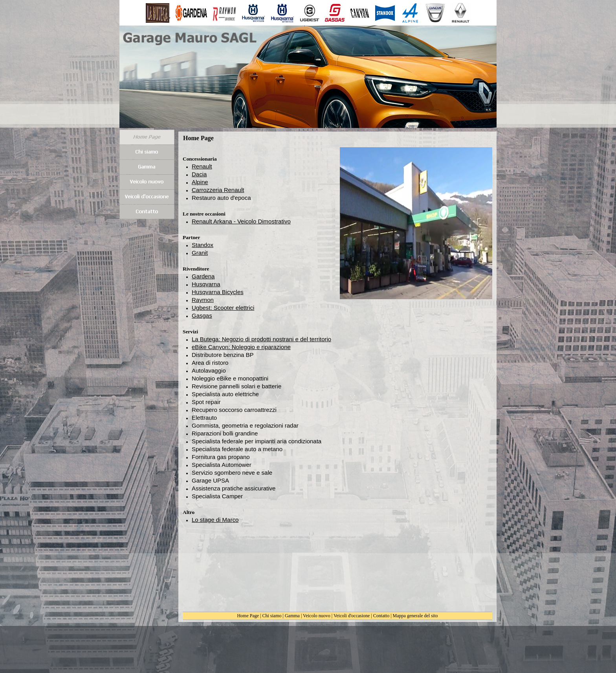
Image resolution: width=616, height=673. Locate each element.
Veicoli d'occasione (352, 616)
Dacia (199, 174)
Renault (202, 166)
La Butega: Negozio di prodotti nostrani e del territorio (261, 339)
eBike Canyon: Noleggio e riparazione (241, 347)
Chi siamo (272, 616)
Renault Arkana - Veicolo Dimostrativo (241, 221)
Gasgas (202, 315)
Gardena (203, 276)
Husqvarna (206, 284)
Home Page (248, 616)
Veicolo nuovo (317, 616)
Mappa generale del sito (415, 616)
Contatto (381, 616)
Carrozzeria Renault (218, 190)
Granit (200, 253)
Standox (203, 245)
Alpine (200, 182)
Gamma (292, 616)
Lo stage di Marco (215, 520)
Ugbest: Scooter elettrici (223, 308)
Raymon (203, 300)
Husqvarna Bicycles (218, 292)
